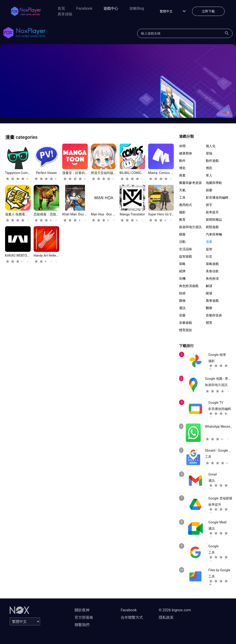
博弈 (209, 168)
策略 (182, 264)
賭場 (209, 293)
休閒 (182, 146)
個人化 (211, 146)
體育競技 (186, 330)
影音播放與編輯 (217, 197)
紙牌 (182, 271)
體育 (209, 323)
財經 (182, 293)
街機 (182, 278)
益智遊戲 (186, 256)
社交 (209, 256)
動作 (182, 161)
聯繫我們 (82, 625)
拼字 (209, 205)
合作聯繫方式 (132, 617)
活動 (182, 242)
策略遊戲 (212, 264)
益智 (209, 249)
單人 (209, 175)
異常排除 (65, 14)
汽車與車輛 (214, 234)
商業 (182, 175)
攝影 (182, 212)
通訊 (182, 308)
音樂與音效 (214, 315)
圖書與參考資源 (190, 183)
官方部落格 (84, 617)
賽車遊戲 (212, 301)
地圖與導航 (214, 183)
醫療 (209, 308)
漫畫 (209, 242)
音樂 (182, 315)
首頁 (61, 8)
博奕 (182, 168)
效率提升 (212, 212)
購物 (182, 301)
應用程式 (186, 205)
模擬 (182, 234)
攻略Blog (137, 8)
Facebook (84, 8)
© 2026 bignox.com (175, 610)
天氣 (182, 190)
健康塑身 (186, 153)
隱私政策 (166, 617)
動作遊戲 (212, 161)
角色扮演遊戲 (189, 286)
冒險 (209, 153)
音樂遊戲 (186, 323)
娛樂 (209, 190)
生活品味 (186, 249)
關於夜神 (82, 610)
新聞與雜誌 (214, 220)
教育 (182, 220)
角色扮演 (212, 278)
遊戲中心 (111, 8)
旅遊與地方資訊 (190, 227)
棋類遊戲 (212, 227)
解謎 (209, 286)
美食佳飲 (212, 271)
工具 (182, 197)
